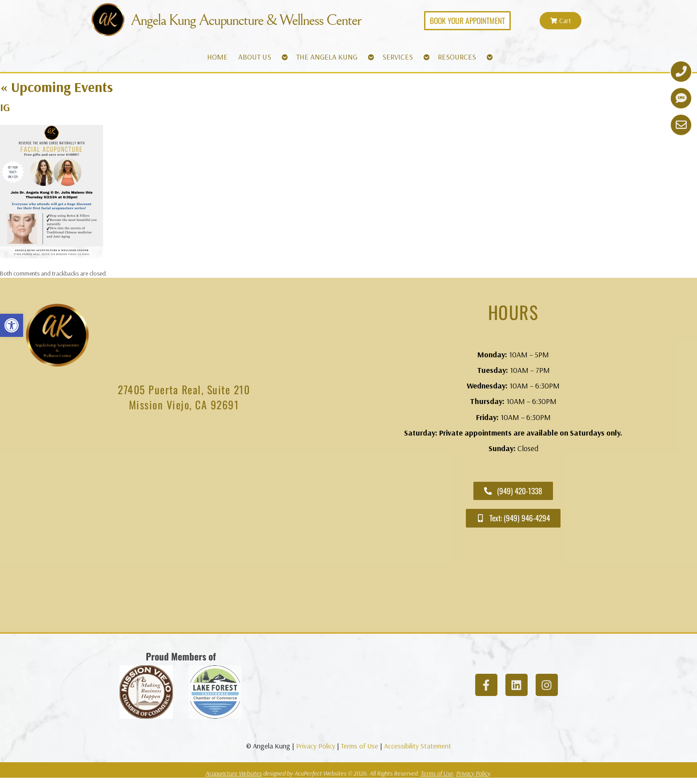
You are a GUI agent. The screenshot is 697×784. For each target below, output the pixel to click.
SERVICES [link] (398, 57)
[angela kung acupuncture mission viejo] (184, 524)
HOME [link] (217, 57)
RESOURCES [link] (457, 57)
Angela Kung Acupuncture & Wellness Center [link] (246, 20)
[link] (12, 325)
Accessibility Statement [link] (418, 746)
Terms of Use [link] (360, 746)
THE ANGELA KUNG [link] (327, 57)
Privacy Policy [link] (316, 746)
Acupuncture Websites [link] (234, 773)
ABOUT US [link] (255, 57)
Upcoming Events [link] (56, 87)
